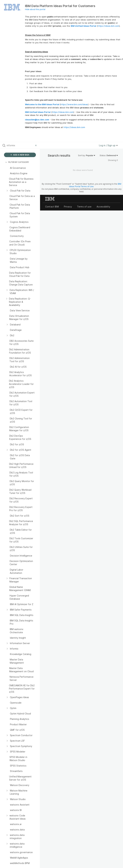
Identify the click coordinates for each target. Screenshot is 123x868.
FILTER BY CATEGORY (17, 162)
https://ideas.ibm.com (108, 26)
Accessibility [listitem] (103, 207)
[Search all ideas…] (20, 145)
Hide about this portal (35, 9)
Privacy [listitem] (68, 207)
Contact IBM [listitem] (52, 207)
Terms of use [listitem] (84, 207)
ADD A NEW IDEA (20, 155)
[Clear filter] (36, 145)
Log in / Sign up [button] (108, 145)
